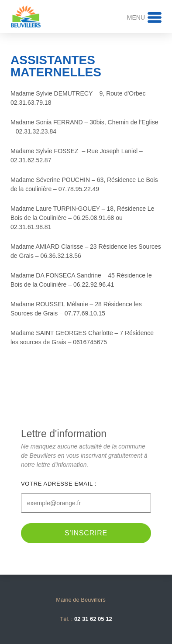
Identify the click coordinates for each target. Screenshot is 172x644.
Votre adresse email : (59, 484)
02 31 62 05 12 (93, 619)
